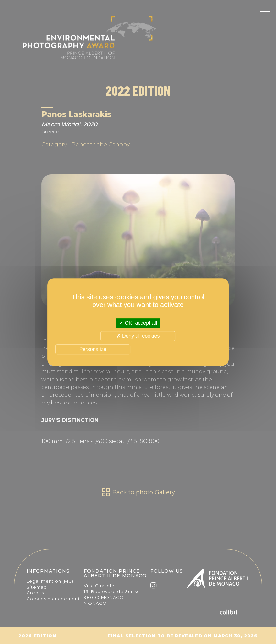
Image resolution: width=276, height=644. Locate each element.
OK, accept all (138, 323)
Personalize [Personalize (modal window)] (93, 349)
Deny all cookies (138, 336)
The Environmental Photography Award (90, 42)
